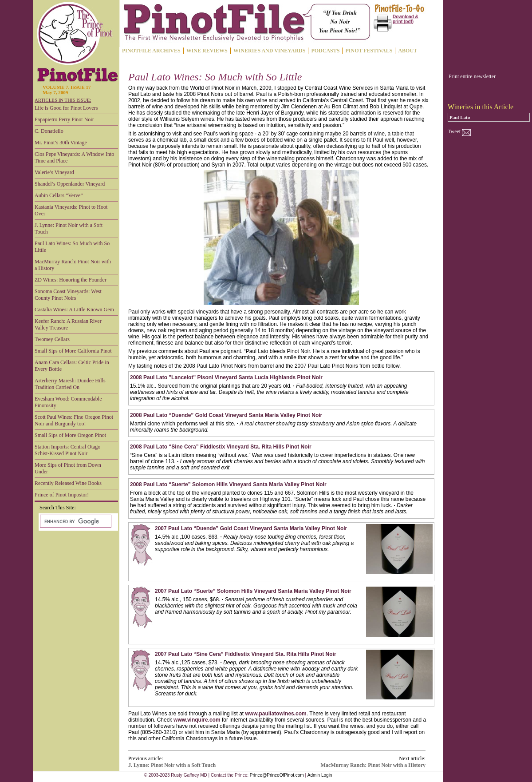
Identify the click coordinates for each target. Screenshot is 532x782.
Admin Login (320, 775)
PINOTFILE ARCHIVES (151, 51)
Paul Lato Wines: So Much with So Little (72, 247)
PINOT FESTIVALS (369, 51)
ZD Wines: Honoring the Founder (71, 280)
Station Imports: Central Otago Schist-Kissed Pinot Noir (67, 450)
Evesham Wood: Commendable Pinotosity (68, 402)
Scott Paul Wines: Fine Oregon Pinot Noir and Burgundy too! (74, 420)
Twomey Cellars (52, 339)
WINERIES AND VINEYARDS (270, 51)
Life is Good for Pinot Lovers (66, 108)
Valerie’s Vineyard (54, 172)
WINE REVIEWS (207, 51)
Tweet (454, 131)
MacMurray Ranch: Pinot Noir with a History (73, 265)
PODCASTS (325, 51)
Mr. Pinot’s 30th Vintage (61, 143)
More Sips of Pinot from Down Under (68, 468)
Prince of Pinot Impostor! (62, 495)
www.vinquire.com (197, 720)
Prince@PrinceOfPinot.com (277, 775)
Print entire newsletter (472, 76)
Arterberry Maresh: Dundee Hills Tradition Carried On (70, 384)
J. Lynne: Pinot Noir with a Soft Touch (69, 228)
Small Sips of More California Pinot (73, 351)
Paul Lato (460, 117)
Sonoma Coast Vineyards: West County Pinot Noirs (68, 295)
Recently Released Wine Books (68, 483)
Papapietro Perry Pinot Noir (64, 119)
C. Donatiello (49, 131)
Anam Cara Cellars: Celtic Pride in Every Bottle (72, 366)
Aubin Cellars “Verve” (59, 195)
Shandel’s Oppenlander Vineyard (70, 184)
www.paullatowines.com (276, 714)
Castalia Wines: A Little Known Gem (74, 310)
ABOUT (408, 51)
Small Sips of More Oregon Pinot (70, 435)
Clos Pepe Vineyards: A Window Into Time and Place (74, 157)
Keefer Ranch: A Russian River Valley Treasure (68, 324)
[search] (75, 521)
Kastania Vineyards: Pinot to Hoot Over (71, 210)
